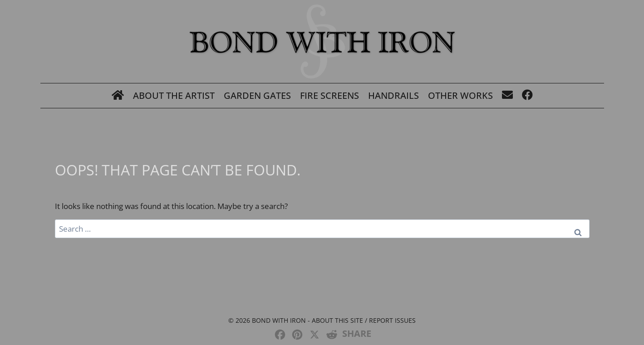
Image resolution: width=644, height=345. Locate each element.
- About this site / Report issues (361, 320)
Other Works (460, 95)
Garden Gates (257, 95)
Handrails (393, 95)
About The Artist (174, 95)
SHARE (357, 334)
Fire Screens (329, 95)
